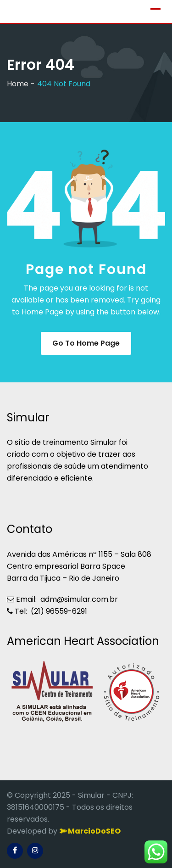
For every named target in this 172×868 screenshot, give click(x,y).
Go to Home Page (86, 343)
